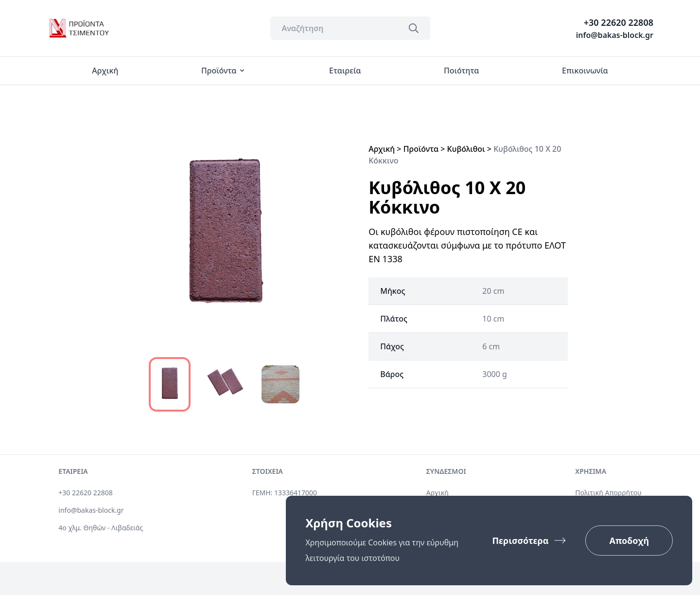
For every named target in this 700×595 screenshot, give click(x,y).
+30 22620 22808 (619, 22)
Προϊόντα (224, 71)
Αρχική (105, 71)
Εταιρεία (345, 71)
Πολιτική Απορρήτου (608, 493)
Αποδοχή (629, 541)
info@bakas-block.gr (615, 35)
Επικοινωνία (585, 71)
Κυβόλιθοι (466, 149)
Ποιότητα (461, 71)
